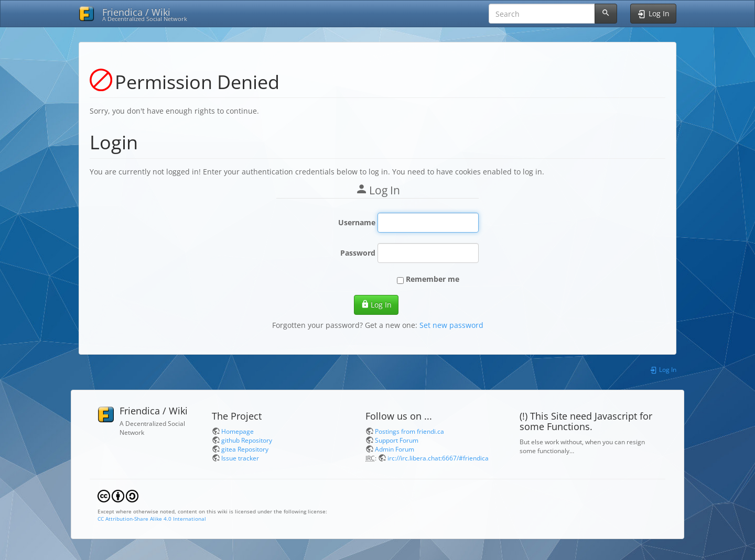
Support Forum (397, 440)
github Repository (247, 440)
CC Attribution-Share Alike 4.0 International (152, 519)
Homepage (238, 431)
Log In (376, 305)
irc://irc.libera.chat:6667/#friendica (438, 458)
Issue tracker (240, 458)
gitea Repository (245, 449)
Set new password (451, 325)
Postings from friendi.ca (409, 431)
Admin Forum (395, 449)
